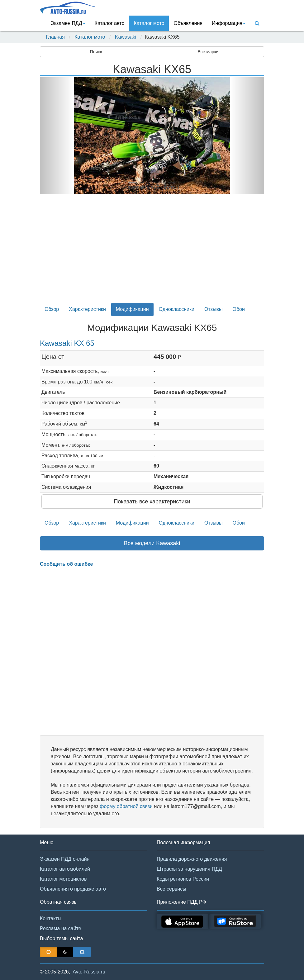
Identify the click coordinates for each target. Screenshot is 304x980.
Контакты (51, 918)
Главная (55, 37)
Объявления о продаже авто (73, 889)
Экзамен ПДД (68, 23)
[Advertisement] (152, 252)
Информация (229, 23)
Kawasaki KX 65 (67, 343)
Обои (238, 309)
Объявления (188, 23)
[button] (57, 136)
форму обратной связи (126, 806)
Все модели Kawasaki (152, 543)
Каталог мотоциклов (63, 879)
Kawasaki (126, 37)
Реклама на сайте (61, 928)
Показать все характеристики (152, 502)
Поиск (96, 52)
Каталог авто (110, 23)
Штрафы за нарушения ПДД (189, 869)
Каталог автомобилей (65, 869)
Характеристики (87, 309)
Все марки (208, 52)
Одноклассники (177, 309)
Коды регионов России (183, 879)
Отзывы (214, 309)
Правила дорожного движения (192, 859)
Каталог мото (149, 23)
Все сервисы (171, 889)
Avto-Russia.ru (89, 972)
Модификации (132, 309)
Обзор (52, 309)
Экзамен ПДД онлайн (65, 859)
